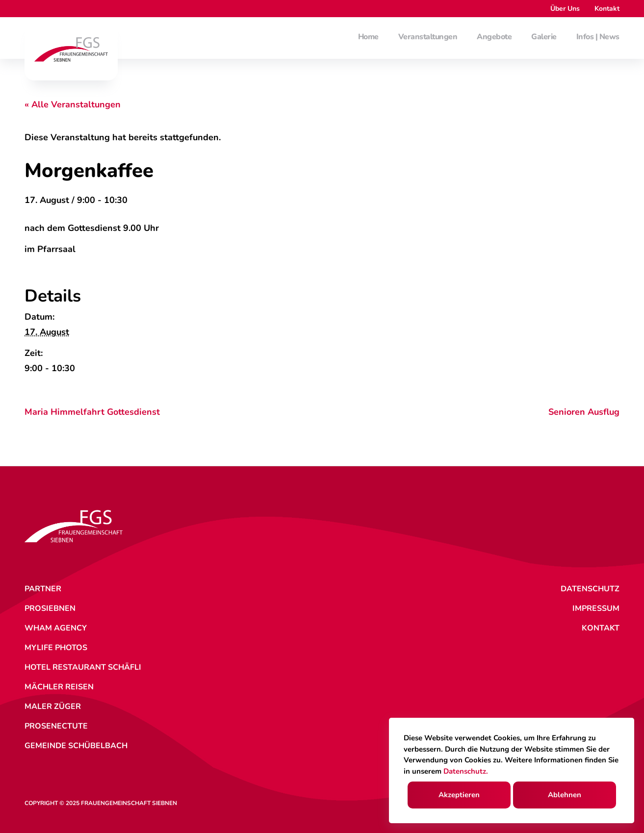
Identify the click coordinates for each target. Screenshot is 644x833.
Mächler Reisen (59, 687)
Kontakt (607, 9)
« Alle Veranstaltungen (73, 104)
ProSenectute (56, 726)
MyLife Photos (56, 648)
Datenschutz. (466, 771)
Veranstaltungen (428, 37)
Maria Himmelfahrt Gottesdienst (92, 412)
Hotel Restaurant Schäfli (83, 667)
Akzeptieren (459, 795)
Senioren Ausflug (584, 412)
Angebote (494, 37)
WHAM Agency (56, 628)
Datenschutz (590, 589)
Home (368, 37)
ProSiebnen (50, 608)
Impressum (596, 608)
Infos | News (598, 37)
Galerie (544, 37)
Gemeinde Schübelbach (76, 746)
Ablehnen (565, 795)
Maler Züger (53, 707)
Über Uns (565, 9)
